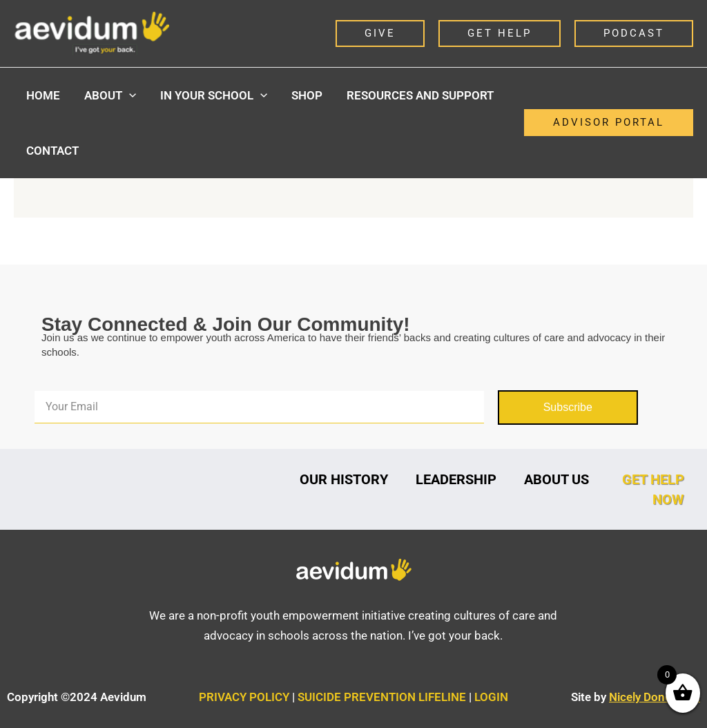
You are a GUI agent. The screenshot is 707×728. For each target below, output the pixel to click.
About (109, 95)
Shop (304, 95)
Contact (52, 151)
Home (42, 95)
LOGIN (491, 697)
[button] (380, 33)
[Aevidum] (91, 32)
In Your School (212, 95)
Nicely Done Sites (655, 697)
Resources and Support (417, 95)
